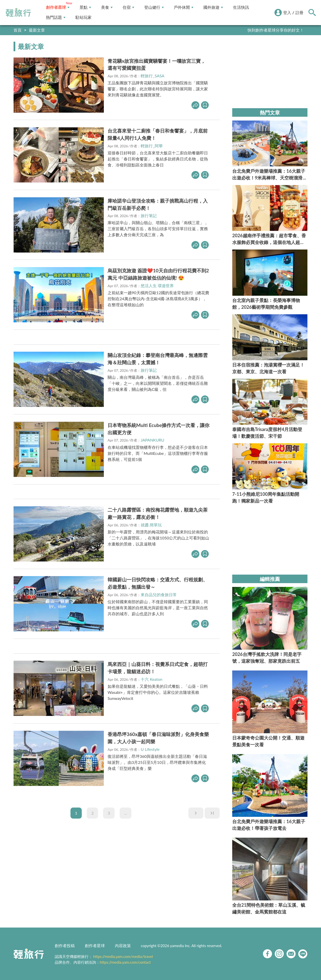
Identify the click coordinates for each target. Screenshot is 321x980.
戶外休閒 (184, 7)
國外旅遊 (213, 7)
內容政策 (123, 945)
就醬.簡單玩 (151, 525)
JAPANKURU (152, 440)
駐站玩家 (84, 17)
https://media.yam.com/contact (125, 962)
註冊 (299, 12)
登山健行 (154, 7)
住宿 (128, 7)
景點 (85, 7)
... (126, 813)
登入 (287, 12)
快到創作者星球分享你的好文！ (276, 30)
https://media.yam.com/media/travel (123, 956)
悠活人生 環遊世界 (157, 286)
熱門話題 (56, 17)
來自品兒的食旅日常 (159, 595)
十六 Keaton (151, 679)
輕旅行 (18, 13)
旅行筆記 (149, 216)
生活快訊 (241, 7)
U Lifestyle (150, 749)
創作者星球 (58, 7)
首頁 (18, 30)
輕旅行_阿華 (152, 146)
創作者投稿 (65, 945)
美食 (107, 7)
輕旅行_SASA (152, 76)
